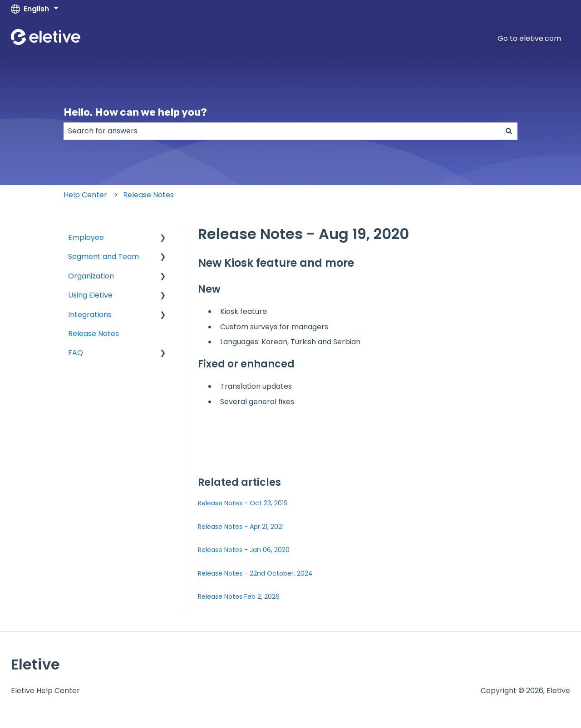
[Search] (509, 131)
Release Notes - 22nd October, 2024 (255, 573)
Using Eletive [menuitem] (90, 295)
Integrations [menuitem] (90, 315)
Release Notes (148, 195)
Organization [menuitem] (91, 276)
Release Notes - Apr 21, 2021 (241, 527)
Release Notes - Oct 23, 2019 (243, 503)
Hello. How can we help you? (135, 112)
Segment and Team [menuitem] (103, 257)
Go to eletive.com (529, 38)
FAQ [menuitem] (76, 353)
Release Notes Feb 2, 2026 (239, 596)
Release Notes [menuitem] (94, 334)
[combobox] (282, 131)
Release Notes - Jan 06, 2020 (244, 550)
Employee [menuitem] (86, 237)
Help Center (85, 195)
